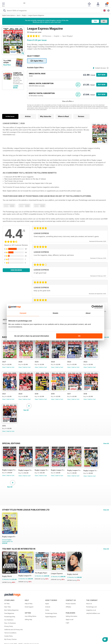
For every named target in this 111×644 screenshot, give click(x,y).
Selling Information (71, 616)
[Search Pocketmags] (4, 11)
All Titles (7, 604)
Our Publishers (9, 620)
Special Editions (11, 443)
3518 (53, 394)
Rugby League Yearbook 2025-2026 (9, 470)
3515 (4, 426)
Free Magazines (9, 613)
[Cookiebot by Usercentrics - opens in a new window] (93, 307)
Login (67, 623)
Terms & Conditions (10, 633)
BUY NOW (102, 75)
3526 (20, 362)
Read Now (7, 65)
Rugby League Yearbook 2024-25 (26, 470)
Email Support (29, 607)
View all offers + (68, 101)
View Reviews (16, 270)
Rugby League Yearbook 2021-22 (74, 470)
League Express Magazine (36, 15)
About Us (89, 604)
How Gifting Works (31, 616)
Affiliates (68, 607)
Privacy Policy (9, 626)
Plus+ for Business (10, 623)
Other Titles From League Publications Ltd (26, 510)
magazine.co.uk (91, 610)
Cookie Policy (9, 636)
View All (106, 337)
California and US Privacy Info (13, 630)
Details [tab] (55, 313)
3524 (53, 362)
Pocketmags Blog (10, 617)
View (4, 367)
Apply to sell (69, 620)
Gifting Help (28, 620)
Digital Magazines (51, 617)
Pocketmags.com (91, 607)
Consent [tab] (23, 313)
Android (48, 607)
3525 (37, 362)
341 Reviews (47, 36)
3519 (36, 394)
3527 (4, 362)
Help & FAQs (29, 604)
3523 (69, 362)
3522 (85, 362)
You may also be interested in (19, 549)
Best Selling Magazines (11, 610)
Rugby (24, 15)
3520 (20, 394)
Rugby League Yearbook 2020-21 (91, 471)
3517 (69, 394)
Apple (47, 604)
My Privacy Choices (10, 639)
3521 (4, 394)
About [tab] (88, 313)
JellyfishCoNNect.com (93, 613)
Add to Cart (11, 367)
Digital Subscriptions (9, 15)
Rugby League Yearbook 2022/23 (58, 470)
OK (79, 336)
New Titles (8, 607)
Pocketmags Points (51, 613)
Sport (18, 15)
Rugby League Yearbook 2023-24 (42, 470)
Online (47, 610)
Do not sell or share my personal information (32, 336)
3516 (85, 394)
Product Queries (71, 604)
